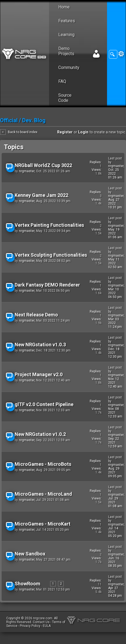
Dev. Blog (34, 120)
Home (64, 7)
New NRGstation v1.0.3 (40, 345)
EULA (47, 626)
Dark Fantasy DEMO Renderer (47, 285)
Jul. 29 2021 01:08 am (115, 502)
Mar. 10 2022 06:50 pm (115, 293)
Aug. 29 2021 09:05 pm (115, 472)
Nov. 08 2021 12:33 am (115, 413)
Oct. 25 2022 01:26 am (115, 174)
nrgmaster (27, 171)
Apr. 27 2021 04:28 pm (115, 592)
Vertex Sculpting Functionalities (51, 255)
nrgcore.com (43, 618)
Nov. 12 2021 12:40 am (115, 383)
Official (9, 120)
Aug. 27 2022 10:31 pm (115, 203)
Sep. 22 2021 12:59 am (115, 442)
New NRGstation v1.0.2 (40, 434)
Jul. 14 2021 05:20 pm (115, 532)
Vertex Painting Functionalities (49, 225)
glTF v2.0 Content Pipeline (44, 404)
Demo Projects (66, 51)
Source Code (65, 98)
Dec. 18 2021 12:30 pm (115, 353)
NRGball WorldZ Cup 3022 (43, 165)
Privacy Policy (30, 626)
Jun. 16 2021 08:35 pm (115, 562)
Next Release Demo (36, 315)
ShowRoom (28, 584)
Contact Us (41, 622)
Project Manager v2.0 (39, 374)
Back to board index (23, 132)
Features (67, 21)
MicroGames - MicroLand (43, 494)
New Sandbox (30, 554)
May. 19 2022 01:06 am (115, 233)
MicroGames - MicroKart (43, 524)
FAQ (62, 81)
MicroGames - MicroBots (43, 464)
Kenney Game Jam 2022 (41, 195)
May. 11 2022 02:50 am (115, 263)
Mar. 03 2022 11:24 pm (115, 323)
